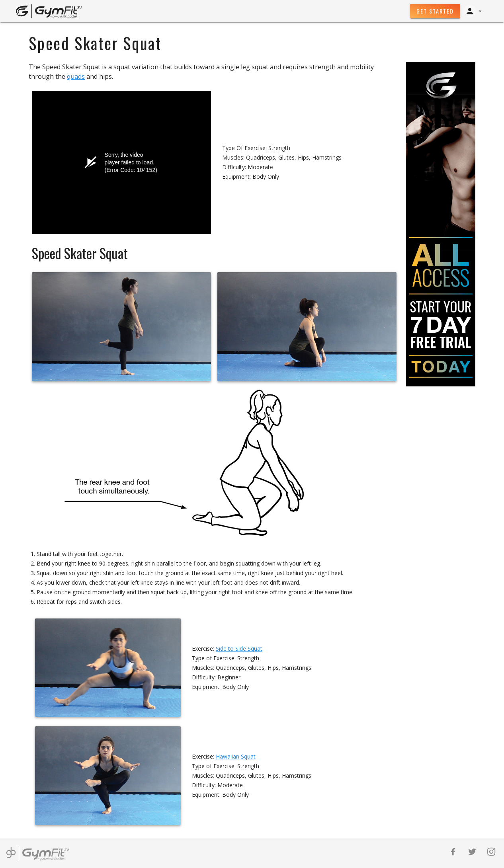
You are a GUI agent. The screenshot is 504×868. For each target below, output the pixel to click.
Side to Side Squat (239, 649)
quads (76, 76)
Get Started (435, 11)
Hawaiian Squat (236, 756)
